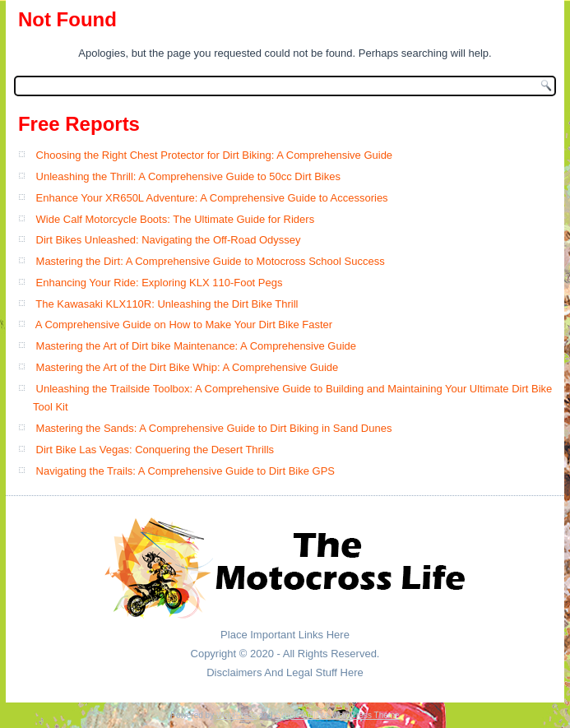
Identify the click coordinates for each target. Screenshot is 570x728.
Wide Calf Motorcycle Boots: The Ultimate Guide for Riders (176, 219)
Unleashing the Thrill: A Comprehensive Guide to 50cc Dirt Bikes (188, 176)
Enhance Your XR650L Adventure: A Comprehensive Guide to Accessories (212, 198)
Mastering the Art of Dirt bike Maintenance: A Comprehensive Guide (196, 346)
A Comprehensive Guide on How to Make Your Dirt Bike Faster (184, 325)
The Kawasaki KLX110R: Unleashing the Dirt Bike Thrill (167, 304)
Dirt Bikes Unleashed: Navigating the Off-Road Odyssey (169, 240)
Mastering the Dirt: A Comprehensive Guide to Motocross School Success (211, 261)
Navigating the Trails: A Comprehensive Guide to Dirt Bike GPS (185, 471)
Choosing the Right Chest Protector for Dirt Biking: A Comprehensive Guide (215, 155)
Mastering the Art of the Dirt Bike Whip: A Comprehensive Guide (188, 367)
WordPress (236, 715)
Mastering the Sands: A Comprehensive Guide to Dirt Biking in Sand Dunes (214, 428)
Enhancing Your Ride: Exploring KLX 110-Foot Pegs (160, 283)
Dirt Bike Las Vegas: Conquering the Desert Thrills (155, 450)
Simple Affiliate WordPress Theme (337, 715)
